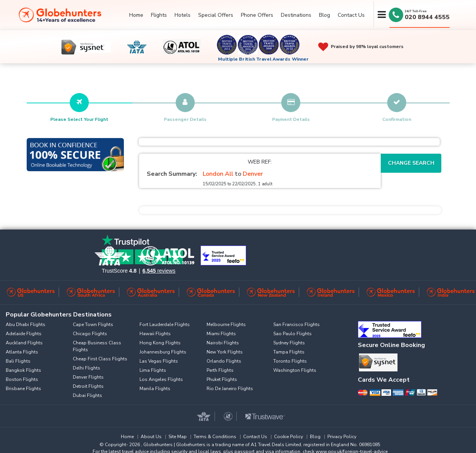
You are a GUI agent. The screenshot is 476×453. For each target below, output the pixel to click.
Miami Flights (221, 334)
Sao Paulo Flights (292, 334)
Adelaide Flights (24, 334)
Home (136, 15)
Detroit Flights (88, 386)
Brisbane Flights (23, 389)
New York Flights (225, 352)
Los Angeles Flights (161, 379)
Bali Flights (18, 361)
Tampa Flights (289, 352)
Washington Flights (295, 370)
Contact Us (351, 15)
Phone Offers (257, 15)
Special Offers (216, 15)
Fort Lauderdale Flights (165, 324)
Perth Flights (220, 370)
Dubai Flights (87, 395)
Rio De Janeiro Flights (230, 389)
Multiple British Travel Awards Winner (264, 59)
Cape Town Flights (93, 324)
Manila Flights (155, 389)
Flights (159, 15)
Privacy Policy (342, 437)
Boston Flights (22, 379)
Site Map (178, 437)
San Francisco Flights (296, 324)
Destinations (296, 15)
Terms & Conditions (215, 437)
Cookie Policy (288, 437)
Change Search (411, 163)
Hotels (183, 15)
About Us (151, 437)
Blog (325, 15)
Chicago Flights (90, 334)
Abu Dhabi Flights (26, 324)
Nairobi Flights (223, 343)
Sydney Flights (289, 343)
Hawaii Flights (155, 334)
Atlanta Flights (22, 352)
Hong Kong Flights (160, 343)
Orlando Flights (224, 361)
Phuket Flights (222, 379)
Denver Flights (88, 377)
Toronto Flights (290, 361)
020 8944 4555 (427, 17)
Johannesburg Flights (163, 352)
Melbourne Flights (226, 324)
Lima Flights (153, 370)
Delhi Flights (87, 368)
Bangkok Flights (23, 370)
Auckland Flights (24, 343)
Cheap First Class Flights (100, 359)
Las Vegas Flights (159, 361)
